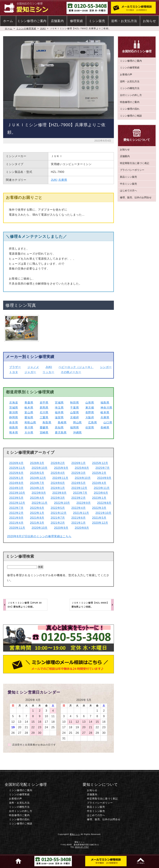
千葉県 (74, 408)
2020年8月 (82, 528)
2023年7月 (80, 493)
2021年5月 (99, 518)
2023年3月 (58, 498)
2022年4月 (78, 508)
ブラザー (15, 367)
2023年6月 (101, 493)
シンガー (106, 367)
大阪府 (90, 417)
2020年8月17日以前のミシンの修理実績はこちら (39, 536)
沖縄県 (77, 433)
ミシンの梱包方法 (130, 88)
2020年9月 (61, 528)
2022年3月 (99, 508)
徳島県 (14, 428)
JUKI (43, 28)
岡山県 (77, 422)
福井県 (59, 412)
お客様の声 (126, 75)
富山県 (29, 412)
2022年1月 (37, 513)
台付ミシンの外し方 (131, 95)
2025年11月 (17, 468)
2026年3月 (37, 463)
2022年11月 (40, 503)
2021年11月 (81, 513)
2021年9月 (16, 518)
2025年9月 (61, 468)
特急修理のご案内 (130, 102)
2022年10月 (62, 503)
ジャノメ (33, 367)
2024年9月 (104, 478)
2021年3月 (37, 523)
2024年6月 (58, 483)
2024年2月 (37, 488)
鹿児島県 (61, 433)
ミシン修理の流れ (130, 109)
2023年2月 (78, 498)
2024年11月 (60, 478)
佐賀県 (90, 428)
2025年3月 (78, 473)
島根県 (62, 422)
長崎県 (105, 428)
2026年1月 (78, 463)
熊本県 (14, 433)
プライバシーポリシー (132, 170)
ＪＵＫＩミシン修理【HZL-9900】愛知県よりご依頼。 (90, 605)
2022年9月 (83, 503)
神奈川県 (106, 408)
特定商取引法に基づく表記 (135, 163)
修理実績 (76, 21)
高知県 (59, 428)
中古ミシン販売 (128, 184)
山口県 (108, 422)
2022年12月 (17, 503)
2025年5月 (37, 473)
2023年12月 (79, 488)
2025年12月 (100, 463)
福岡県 (74, 428)
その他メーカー (71, 372)
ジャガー (30, 372)
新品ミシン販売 (128, 177)
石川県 (44, 412)
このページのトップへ (141, 861)
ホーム (8, 21)
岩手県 (44, 403)
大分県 (29, 433)
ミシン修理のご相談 (131, 116)
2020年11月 (17, 528)
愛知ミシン (75, 834)
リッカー (48, 372)
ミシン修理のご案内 (32, 21)
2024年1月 (58, 488)
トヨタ (14, 372)
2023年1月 (99, 498)
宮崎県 (44, 433)
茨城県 (14, 408)
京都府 (74, 417)
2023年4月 (37, 498)
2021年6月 (78, 518)
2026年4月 (16, 463)
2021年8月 (37, 518)
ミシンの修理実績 (26, 28)
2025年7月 (103, 468)
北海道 (14, 403)
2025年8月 (82, 468)
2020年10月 (40, 528)
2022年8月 (104, 503)
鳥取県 (47, 422)
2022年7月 (16, 508)
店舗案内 (57, 21)
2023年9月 (39, 493)
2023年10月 (17, 493)
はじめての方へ (128, 191)
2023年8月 (60, 493)
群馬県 (44, 408)
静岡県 (14, 417)
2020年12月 (100, 523)
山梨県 (74, 412)
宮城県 (59, 403)
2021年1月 (78, 523)
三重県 (44, 417)
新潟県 (14, 412)
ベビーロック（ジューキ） (76, 367)
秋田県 (74, 403)
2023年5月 (16, 498)
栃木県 (29, 408)
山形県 (90, 403)
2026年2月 (58, 463)
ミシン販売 (97, 21)
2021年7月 (58, 518)
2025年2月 (99, 473)
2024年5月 (78, 483)
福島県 (105, 403)
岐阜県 (105, 412)
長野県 (90, 412)
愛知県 (29, 417)
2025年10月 (40, 468)
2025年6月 (16, 473)
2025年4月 (58, 473)
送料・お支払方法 (124, 21)
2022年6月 (37, 508)
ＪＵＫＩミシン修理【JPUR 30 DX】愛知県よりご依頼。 (25, 605)
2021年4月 (16, 523)
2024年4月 (99, 483)
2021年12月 (59, 513)
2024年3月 (16, 488)
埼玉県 (59, 408)
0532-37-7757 (82, 847)
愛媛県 (44, 428)
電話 (53, 861)
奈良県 (14, 422)
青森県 (29, 403)
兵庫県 (63, 180)
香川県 (29, 428)
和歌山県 (30, 422)
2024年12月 (38, 478)
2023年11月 (102, 488)
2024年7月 (37, 483)
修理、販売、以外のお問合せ (136, 198)
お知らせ (149, 21)
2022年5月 (58, 508)
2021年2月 (58, 523)
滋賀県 (59, 417)
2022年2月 (16, 513)
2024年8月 (16, 483)
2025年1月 (16, 478)
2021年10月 (103, 513)
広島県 (93, 422)
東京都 (90, 408)
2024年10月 (83, 478)
